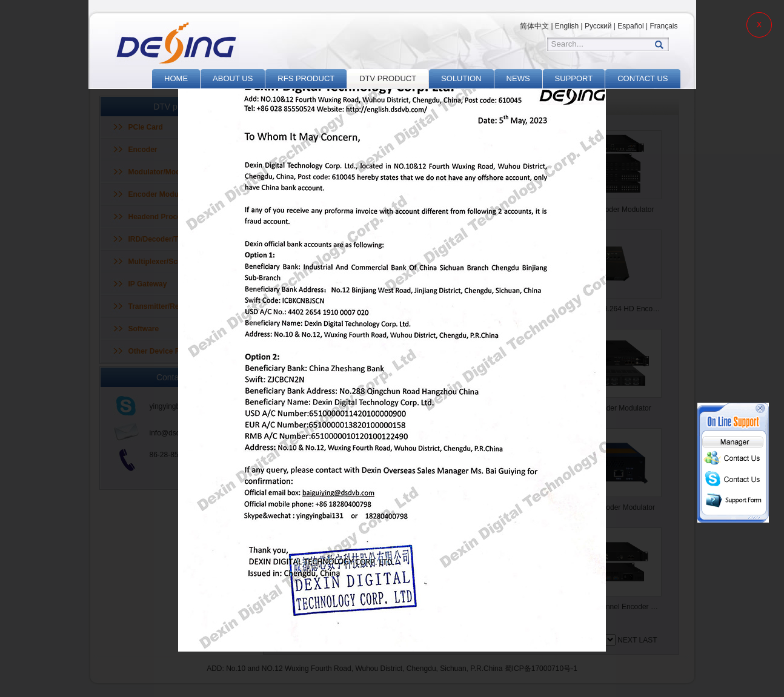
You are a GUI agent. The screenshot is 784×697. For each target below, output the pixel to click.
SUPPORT (574, 78)
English (567, 26)
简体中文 (534, 26)
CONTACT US (643, 78)
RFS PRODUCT (306, 78)
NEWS (518, 78)
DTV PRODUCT (388, 78)
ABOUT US (233, 78)
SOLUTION (461, 78)
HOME (176, 78)
